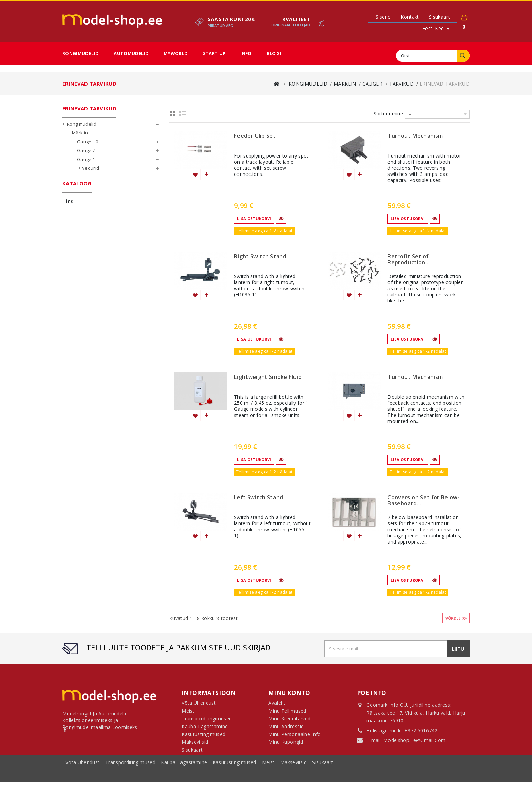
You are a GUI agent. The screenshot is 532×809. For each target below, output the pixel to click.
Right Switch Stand (260, 257)
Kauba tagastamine (185, 797)
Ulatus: (71, 385)
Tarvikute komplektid (110, 243)
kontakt (410, 17)
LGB (76, 287)
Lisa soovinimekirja (195, 174)
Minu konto (289, 693)
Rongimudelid (81, 53)
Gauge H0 (88, 146)
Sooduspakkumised (89, 331)
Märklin (80, 137)
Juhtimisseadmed (106, 234)
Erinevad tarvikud (106, 225)
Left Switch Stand (259, 498)
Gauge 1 (86, 164)
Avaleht (277, 706)
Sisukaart (192, 752)
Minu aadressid (286, 729)
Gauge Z (86, 155)
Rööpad (91, 199)
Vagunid (91, 181)
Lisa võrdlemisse (206, 174)
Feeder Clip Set (255, 136)
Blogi (274, 53)
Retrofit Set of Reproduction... (408, 260)
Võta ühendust (83, 797)
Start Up (214, 53)
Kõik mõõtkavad (94, 261)
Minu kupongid (286, 745)
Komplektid (94, 190)
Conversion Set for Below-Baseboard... (424, 501)
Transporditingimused (131, 797)
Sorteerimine (388, 114)
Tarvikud (92, 208)
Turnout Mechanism (415, 136)
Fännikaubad (86, 296)
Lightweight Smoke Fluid (268, 377)
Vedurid (91, 172)
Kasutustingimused (235, 797)
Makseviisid (294, 797)
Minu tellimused (287, 713)
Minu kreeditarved (289, 721)
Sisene (383, 17)
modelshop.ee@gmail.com (415, 741)
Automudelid (131, 53)
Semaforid (99, 252)
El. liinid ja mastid (106, 217)
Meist (269, 797)
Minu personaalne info (294, 737)
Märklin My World (96, 270)
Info (246, 53)
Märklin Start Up (94, 278)
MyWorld (176, 53)
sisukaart (439, 17)
